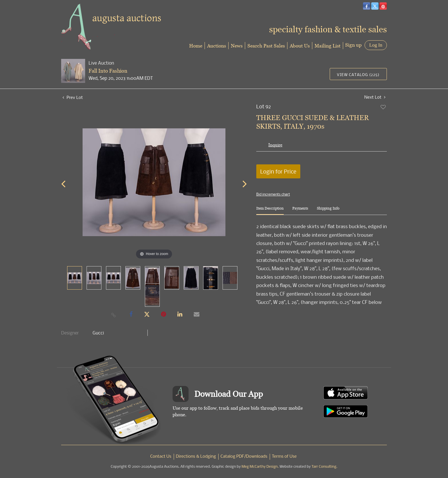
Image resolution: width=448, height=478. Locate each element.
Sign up (353, 45)
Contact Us (161, 457)
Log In (376, 45)
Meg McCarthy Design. (260, 467)
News (237, 46)
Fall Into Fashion (108, 71)
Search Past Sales (266, 46)
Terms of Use (284, 457)
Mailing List (328, 46)
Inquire (275, 145)
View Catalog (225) (358, 74)
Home (196, 46)
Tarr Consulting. (324, 467)
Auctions (217, 46)
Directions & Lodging (196, 457)
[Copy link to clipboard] (114, 315)
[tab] (270, 211)
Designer (70, 333)
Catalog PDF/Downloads (244, 457)
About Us (300, 46)
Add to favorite (383, 107)
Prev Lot (73, 97)
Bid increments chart (273, 194)
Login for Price (278, 171)
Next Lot (375, 97)
